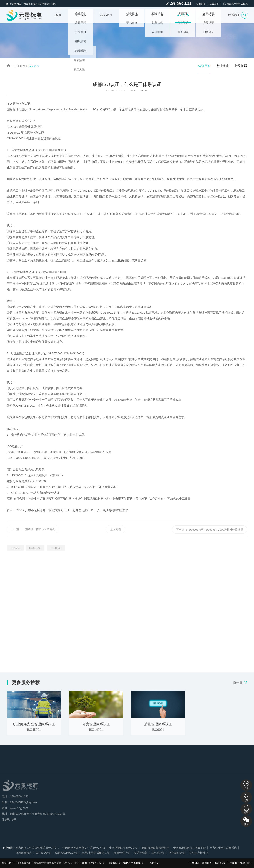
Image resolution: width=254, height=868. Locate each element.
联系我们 (234, 15)
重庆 (250, 863)
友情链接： (9, 848)
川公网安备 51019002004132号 (126, 863)
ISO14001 (35, 548)
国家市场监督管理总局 (156, 848)
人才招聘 (200, 4)
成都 (242, 863)
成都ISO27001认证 (67, 853)
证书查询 (132, 15)
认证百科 (34, 66)
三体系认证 (158, 853)
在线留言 (214, 4)
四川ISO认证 (43, 853)
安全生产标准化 (199, 853)
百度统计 (155, 863)
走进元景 (81, 15)
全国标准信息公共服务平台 (189, 848)
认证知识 (183, 15)
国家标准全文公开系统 (223, 848)
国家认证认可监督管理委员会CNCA (37, 848)
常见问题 (241, 66)
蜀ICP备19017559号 (93, 863)
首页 (58, 15)
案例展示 (209, 15)
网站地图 (207, 863)
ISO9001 (15, 548)
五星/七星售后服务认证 (96, 853)
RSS (191, 863)
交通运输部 (141, 853)
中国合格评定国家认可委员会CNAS (84, 848)
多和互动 (220, 863)
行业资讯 (223, 66)
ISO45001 (56, 548)
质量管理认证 (122, 853)
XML (197, 863)
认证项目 (106, 15)
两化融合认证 (177, 853)
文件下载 (157, 15)
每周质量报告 (24, 853)
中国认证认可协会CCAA (124, 848)
